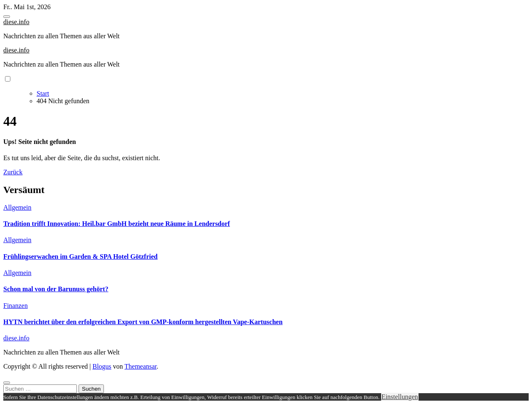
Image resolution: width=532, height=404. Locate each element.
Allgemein (17, 207)
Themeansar (141, 366)
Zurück (13, 172)
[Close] (7, 383)
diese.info (16, 22)
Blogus (102, 366)
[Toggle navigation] (7, 17)
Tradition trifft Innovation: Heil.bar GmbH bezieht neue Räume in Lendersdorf (117, 224)
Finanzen (16, 306)
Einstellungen (400, 397)
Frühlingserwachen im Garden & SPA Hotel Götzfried (80, 257)
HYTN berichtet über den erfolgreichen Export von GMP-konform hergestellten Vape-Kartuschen (143, 322)
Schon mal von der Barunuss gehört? (56, 289)
